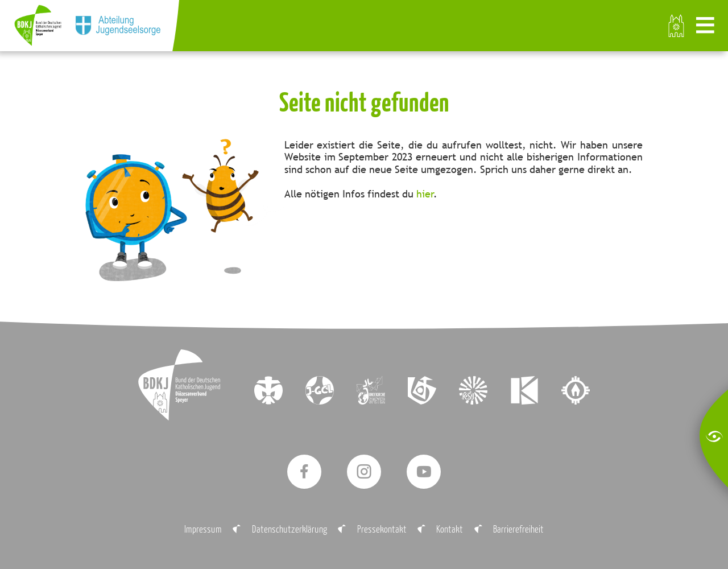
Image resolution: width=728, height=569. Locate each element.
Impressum (203, 529)
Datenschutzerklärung (289, 529)
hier (425, 194)
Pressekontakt (382, 529)
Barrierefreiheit (518, 529)
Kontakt (450, 529)
